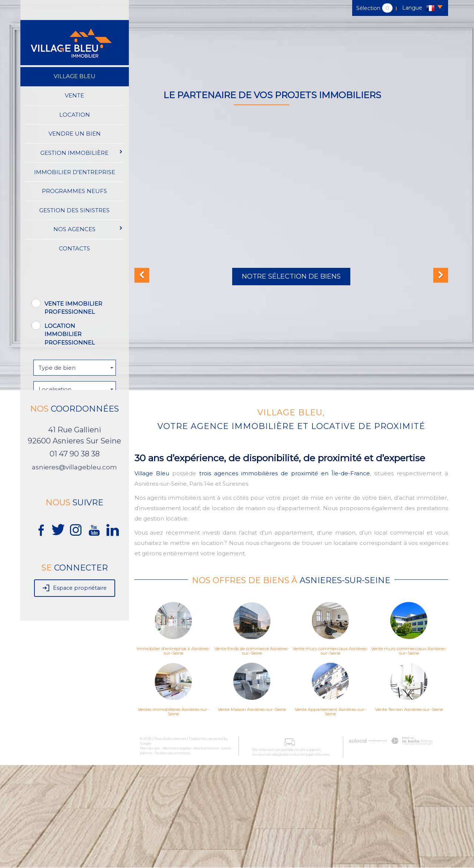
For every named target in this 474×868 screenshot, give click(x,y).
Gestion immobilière (82, 152)
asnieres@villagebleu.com (74, 570)
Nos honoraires (206, 851)
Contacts (74, 248)
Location (75, 114)
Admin (146, 856)
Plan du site (150, 851)
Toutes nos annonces (172, 856)
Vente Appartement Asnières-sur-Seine (331, 815)
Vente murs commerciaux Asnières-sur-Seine (330, 754)
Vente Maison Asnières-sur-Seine (252, 812)
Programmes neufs (74, 191)
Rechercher (75, 456)
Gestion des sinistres (74, 210)
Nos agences (88, 229)
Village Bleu (75, 76)
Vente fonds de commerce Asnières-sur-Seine (252, 754)
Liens (226, 851)
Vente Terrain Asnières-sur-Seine (409, 812)
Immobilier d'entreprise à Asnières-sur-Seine (173, 754)
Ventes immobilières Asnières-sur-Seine (173, 815)
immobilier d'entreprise (75, 172)
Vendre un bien (75, 134)
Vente (74, 95)
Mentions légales (177, 851)
